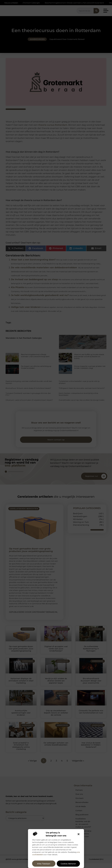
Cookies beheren (68, 864)
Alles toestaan (44, 864)
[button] (79, 834)
